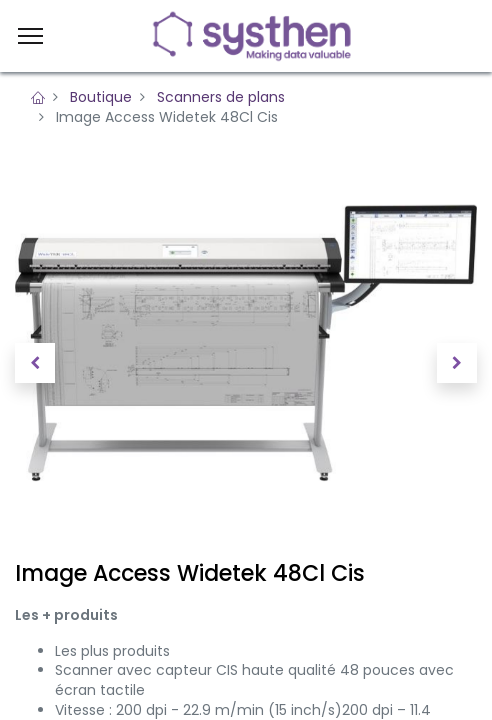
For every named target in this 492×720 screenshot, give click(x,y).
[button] (35, 363)
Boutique (101, 97)
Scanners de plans (221, 97)
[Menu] (30, 36)
